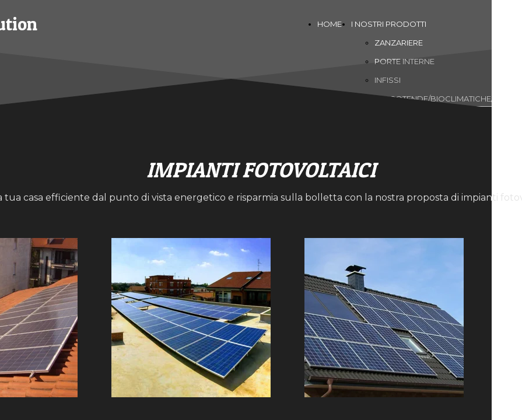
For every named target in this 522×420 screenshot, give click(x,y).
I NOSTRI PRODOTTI (389, 24)
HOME (330, 24)
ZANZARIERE (399, 43)
